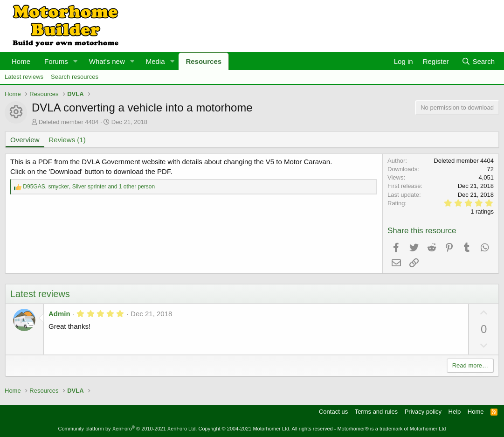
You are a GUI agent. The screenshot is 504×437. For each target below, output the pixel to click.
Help (455, 412)
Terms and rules (376, 412)
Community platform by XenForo (128, 429)
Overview (25, 140)
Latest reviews (24, 77)
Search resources (75, 77)
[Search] (478, 61)
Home (21, 61)
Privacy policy (423, 412)
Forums (56, 61)
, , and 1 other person (89, 187)
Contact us (333, 412)
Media (155, 61)
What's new (107, 61)
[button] (76, 61)
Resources (204, 61)
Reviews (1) (67, 140)
